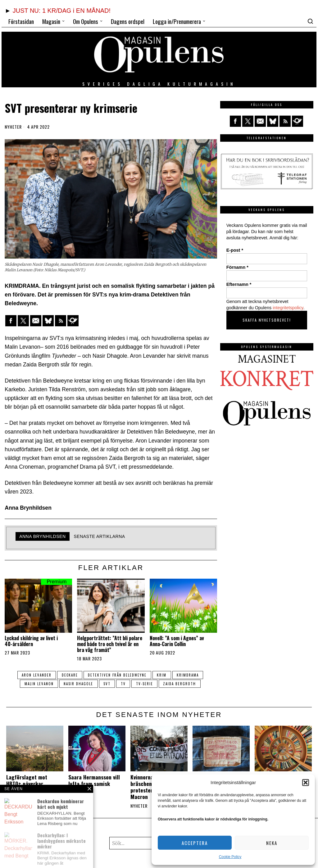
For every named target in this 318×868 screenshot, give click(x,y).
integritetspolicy (288, 308)
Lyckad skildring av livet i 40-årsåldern (31, 641)
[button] (306, 783)
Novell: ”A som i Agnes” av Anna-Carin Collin (177, 641)
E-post (235, 250)
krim (162, 675)
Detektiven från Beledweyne (117, 675)
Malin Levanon (38, 684)
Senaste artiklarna (100, 536)
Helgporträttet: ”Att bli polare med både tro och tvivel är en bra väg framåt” (110, 644)
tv (123, 684)
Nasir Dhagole (78, 684)
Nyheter (13, 127)
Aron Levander (36, 675)
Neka (272, 843)
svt (107, 684)
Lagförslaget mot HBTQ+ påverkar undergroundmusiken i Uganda (32, 787)
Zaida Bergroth (180, 684)
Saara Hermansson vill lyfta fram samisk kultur (94, 784)
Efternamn (239, 284)
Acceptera (195, 843)
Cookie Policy (230, 857)
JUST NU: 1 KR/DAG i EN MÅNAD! (62, 11)
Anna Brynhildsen (42, 536)
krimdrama (188, 675)
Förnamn (237, 267)
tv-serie (145, 684)
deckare (69, 675)
